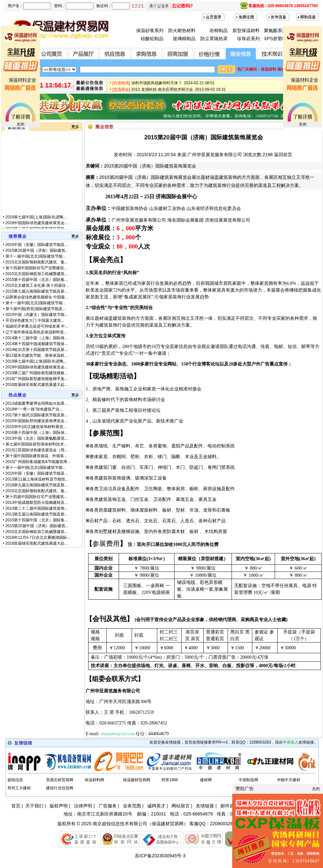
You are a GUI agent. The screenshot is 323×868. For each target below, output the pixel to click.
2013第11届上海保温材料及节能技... (37, 479)
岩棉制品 (219, 30)
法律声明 (83, 806)
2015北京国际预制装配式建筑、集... (37, 262)
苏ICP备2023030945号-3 (160, 856)
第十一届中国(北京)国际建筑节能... (36, 256)
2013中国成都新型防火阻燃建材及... (37, 503)
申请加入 (291, 742)
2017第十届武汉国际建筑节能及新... (37, 415)
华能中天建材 (289, 780)
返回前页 (283, 155)
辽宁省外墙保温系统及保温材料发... (36, 332)
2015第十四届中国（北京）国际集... (37, 280)
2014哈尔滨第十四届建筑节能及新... (37, 350)
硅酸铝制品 (152, 39)
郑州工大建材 (19, 788)
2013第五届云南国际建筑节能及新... (37, 514)
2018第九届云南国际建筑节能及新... (37, 485)
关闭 (20, 124)
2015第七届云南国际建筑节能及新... (37, 291)
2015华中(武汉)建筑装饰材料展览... (36, 427)
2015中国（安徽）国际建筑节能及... (37, 245)
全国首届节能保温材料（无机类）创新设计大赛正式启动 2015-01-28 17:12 (196, 79)
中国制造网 (248, 780)
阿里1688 (170, 780)
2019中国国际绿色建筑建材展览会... (37, 227)
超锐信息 (15, 780)
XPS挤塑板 (275, 39)
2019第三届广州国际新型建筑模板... (37, 373)
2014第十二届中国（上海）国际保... (37, 338)
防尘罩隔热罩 (214, 39)
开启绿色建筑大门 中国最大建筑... (35, 320)
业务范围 (132, 806)
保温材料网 (94, 780)
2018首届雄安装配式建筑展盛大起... (37, 385)
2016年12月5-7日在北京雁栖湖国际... (38, 538)
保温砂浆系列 (150, 30)
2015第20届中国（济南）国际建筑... (37, 250)
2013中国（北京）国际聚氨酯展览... (37, 438)
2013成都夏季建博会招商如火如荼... (37, 403)
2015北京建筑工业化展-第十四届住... (37, 285)
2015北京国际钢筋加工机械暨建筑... (37, 274)
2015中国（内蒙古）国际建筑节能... (37, 315)
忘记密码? (182, 6)
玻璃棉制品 (184, 39)
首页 (16, 806)
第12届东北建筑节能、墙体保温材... (36, 355)
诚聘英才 (156, 806)
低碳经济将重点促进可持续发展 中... (37, 326)
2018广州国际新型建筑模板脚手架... (37, 379)
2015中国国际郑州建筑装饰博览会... (37, 421)
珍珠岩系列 (248, 39)
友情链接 (205, 806)
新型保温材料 (246, 30)
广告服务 (108, 806)
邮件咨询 (230, 806)
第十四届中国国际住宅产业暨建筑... (36, 268)
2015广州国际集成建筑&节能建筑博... (38, 462)
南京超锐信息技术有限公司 (120, 824)
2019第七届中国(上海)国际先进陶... (36, 221)
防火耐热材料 (182, 30)
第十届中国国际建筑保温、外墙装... (36, 456)
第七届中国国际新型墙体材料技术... (36, 444)
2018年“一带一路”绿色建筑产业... (34, 409)
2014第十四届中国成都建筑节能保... (37, 344)
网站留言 (181, 806)
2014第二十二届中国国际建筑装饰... (37, 508)
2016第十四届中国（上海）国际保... (37, 433)
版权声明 (59, 806)
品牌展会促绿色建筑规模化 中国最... (37, 297)
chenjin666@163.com (118, 734)
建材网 (206, 780)
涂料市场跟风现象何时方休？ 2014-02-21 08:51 (173, 85)
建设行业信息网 (60, 788)
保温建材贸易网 (137, 780)
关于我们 (34, 806)
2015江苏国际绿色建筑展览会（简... (37, 450)
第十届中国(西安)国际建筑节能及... (36, 309)
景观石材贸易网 (60, 780)
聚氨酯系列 (275, 30)
